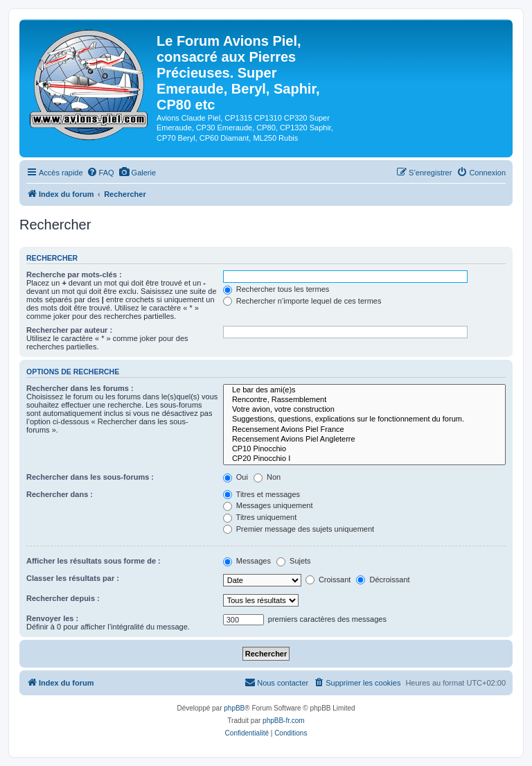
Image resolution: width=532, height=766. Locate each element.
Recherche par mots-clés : (74, 275)
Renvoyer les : (52, 618)
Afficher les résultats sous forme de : (94, 561)
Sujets (294, 561)
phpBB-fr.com (284, 721)
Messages (247, 561)
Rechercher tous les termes (276, 289)
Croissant (328, 580)
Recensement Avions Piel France (364, 430)
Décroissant (383, 580)
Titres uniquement (260, 517)
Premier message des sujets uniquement (299, 529)
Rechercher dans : (60, 494)
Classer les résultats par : (73, 578)
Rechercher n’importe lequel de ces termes (302, 301)
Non (267, 477)
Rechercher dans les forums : (80, 388)
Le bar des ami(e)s (364, 390)
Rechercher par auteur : (69, 330)
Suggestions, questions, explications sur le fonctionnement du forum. (364, 419)
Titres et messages (261, 494)
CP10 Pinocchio (364, 449)
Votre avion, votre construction (364, 410)
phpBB (234, 708)
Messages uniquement (268, 505)
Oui (236, 477)
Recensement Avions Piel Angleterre (364, 439)
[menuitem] (100, 173)
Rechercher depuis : (63, 598)
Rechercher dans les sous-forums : (90, 477)
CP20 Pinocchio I (364, 459)
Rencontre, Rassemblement (364, 400)
